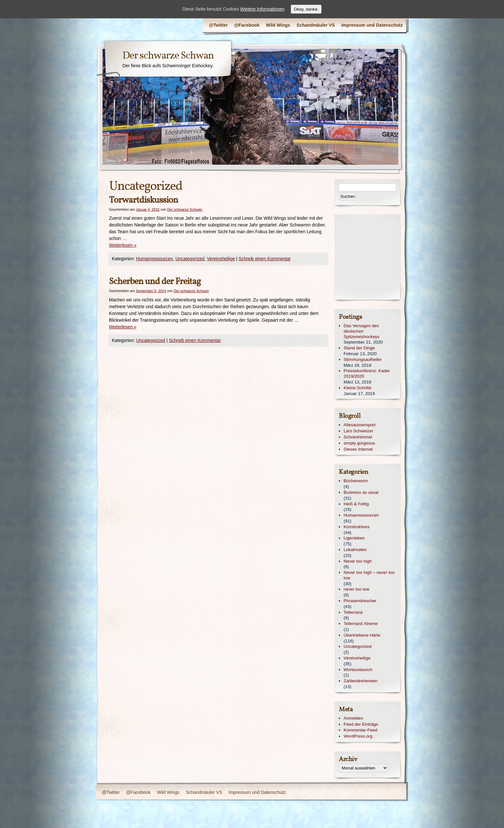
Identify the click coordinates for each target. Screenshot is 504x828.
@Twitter (218, 25)
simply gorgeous (359, 443)
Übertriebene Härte (362, 635)
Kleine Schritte (358, 388)
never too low (356, 589)
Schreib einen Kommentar (265, 259)
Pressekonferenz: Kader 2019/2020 (367, 373)
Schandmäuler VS (316, 25)
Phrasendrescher (360, 601)
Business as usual (361, 492)
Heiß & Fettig (356, 504)
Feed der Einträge (361, 724)
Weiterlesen (123, 245)
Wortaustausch (358, 670)
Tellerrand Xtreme (361, 624)
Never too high (358, 561)
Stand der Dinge (359, 348)
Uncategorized (190, 259)
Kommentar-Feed (360, 730)
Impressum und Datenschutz (372, 25)
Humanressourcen (155, 259)
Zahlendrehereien (360, 681)
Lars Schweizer (358, 431)
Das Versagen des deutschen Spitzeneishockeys (361, 331)
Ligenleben (354, 538)
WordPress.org (358, 736)
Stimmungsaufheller (363, 359)
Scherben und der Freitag (155, 282)
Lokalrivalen (355, 550)
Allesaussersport (360, 425)
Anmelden (353, 718)
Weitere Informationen (262, 9)
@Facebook (247, 25)
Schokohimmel (358, 437)
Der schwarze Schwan (168, 56)
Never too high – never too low (369, 575)
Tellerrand (353, 612)
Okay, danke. (306, 9)
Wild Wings (278, 25)
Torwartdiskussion (144, 200)
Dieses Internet (358, 449)
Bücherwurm (356, 481)
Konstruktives (357, 527)
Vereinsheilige (221, 259)
